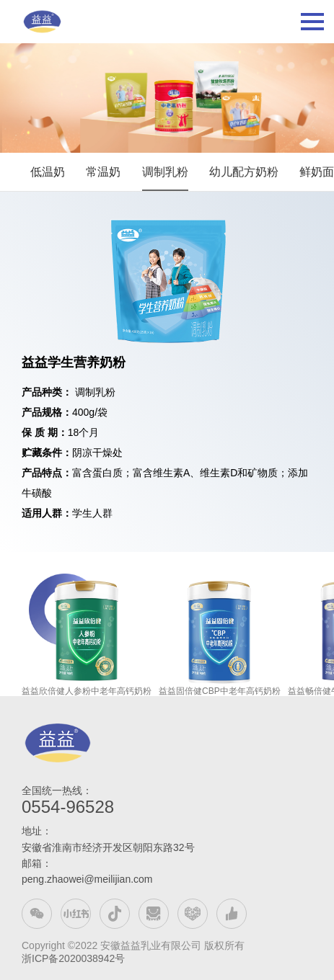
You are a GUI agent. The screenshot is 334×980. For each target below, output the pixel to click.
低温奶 (48, 172)
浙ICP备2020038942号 (73, 958)
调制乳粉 (165, 172)
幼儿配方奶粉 (244, 172)
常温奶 (103, 172)
